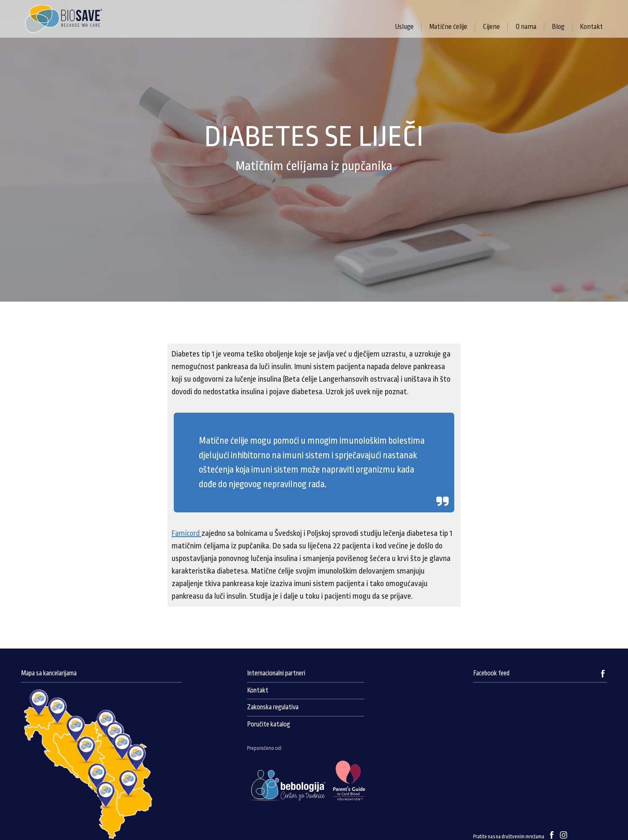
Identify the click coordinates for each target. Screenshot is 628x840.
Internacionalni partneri (276, 673)
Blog (558, 27)
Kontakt (591, 27)
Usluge (404, 27)
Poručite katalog (269, 724)
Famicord (187, 533)
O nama (526, 27)
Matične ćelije (448, 27)
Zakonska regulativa (273, 707)
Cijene (491, 27)
